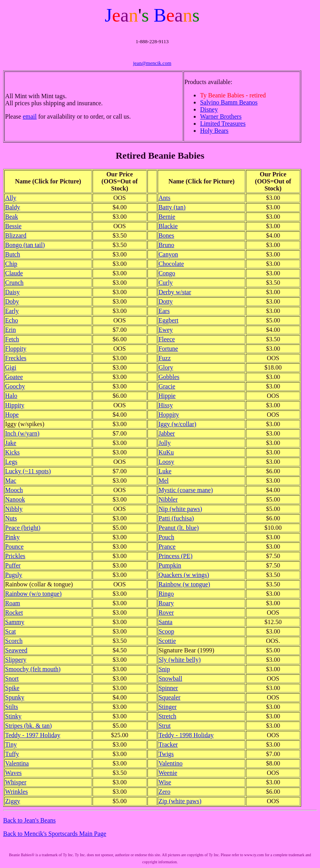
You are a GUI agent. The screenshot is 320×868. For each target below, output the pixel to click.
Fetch (12, 339)
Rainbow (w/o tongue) (33, 594)
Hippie (167, 396)
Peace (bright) (23, 528)
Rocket (14, 613)
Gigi (11, 367)
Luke (165, 471)
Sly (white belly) (180, 660)
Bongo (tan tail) (25, 245)
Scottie (167, 641)
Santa (165, 622)
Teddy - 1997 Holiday (33, 735)
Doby (12, 301)
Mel (164, 481)
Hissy (165, 405)
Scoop (166, 631)
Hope (12, 415)
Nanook (15, 499)
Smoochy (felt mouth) (33, 669)
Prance (167, 547)
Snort (12, 678)
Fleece (167, 339)
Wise (165, 782)
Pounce (14, 547)
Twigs (166, 754)
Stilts (12, 707)
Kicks (12, 452)
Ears (164, 311)
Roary (166, 603)
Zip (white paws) (180, 801)
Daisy (12, 292)
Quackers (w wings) (184, 575)
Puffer (13, 565)
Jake (11, 443)
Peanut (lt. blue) (179, 528)
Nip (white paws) (180, 509)
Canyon (168, 254)
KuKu (166, 452)
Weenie (168, 773)
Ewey (165, 330)
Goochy (15, 386)
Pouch (166, 537)
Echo (12, 320)
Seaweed (16, 650)
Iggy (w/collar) (177, 424)
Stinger (167, 707)
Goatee (14, 377)
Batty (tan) (172, 207)
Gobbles (169, 377)
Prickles (15, 556)
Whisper (16, 782)
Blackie (168, 226)
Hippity (15, 405)
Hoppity (169, 415)
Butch (13, 254)
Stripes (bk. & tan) (28, 726)
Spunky (15, 697)
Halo (11, 396)
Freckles (16, 358)
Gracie (167, 386)
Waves (13, 773)
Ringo (166, 594)
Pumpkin (170, 565)
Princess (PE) (175, 556)
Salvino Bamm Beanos (229, 102)
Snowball (170, 678)
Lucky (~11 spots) (28, 471)
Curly (165, 283)
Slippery (16, 660)
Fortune (168, 349)
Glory (166, 367)
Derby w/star (175, 292)
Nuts (11, 518)
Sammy (15, 622)
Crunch (14, 283)
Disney (209, 109)
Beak (12, 217)
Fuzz (165, 358)
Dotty (165, 301)
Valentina (17, 763)
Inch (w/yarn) (22, 433)
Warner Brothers (221, 116)
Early (12, 311)
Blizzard (16, 235)
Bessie (13, 226)
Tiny (11, 744)
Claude (14, 273)
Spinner (168, 688)
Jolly (165, 443)
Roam (13, 603)
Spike (12, 688)
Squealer (169, 697)
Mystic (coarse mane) (186, 490)
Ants (164, 198)
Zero (164, 792)
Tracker (168, 744)
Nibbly (14, 509)
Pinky (12, 537)
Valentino (170, 763)
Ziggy (13, 801)
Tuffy (12, 754)
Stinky (13, 716)
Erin (11, 330)
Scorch (14, 641)
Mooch (14, 490)
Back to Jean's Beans (29, 820)
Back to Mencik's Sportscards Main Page (55, 834)
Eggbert (168, 320)
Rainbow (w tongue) (184, 584)
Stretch (167, 716)
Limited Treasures (223, 124)
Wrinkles (16, 792)
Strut (165, 726)
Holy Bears (214, 131)
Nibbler (168, 499)
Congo (167, 273)
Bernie (167, 217)
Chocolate (171, 264)
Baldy (13, 207)
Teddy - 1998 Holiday (186, 735)
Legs (11, 462)
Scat (11, 631)
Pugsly (14, 575)
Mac (11, 481)
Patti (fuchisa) (176, 518)
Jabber (167, 433)
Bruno (166, 245)
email (30, 116)
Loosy (166, 462)
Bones (166, 235)
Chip (11, 264)
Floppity (16, 349)
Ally (11, 198)
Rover (166, 613)
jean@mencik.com (152, 63)
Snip (164, 669)
